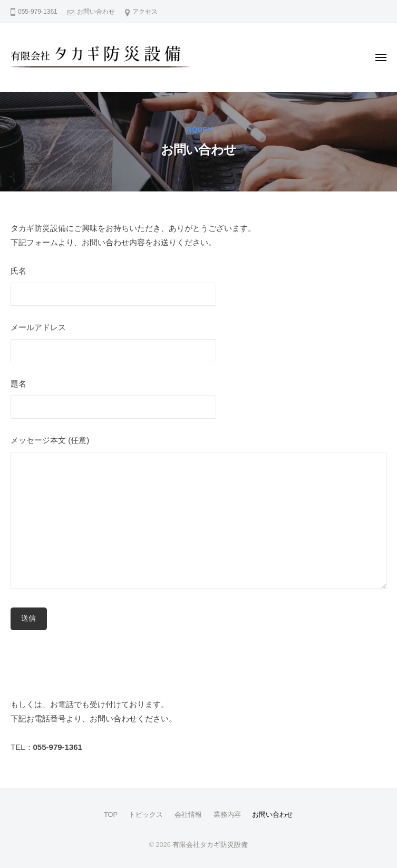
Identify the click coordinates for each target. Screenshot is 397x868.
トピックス (146, 814)
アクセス (145, 12)
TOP (111, 814)
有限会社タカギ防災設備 (210, 845)
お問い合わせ (96, 12)
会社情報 (188, 814)
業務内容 (227, 814)
